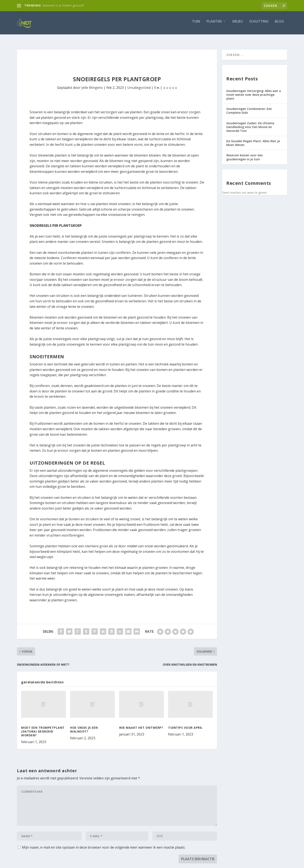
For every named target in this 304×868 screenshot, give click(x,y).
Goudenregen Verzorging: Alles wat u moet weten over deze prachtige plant (254, 91)
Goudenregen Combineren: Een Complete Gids (249, 107)
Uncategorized (139, 84)
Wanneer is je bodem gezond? (63, 5)
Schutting (259, 25)
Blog (279, 25)
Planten (214, 25)
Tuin (196, 25)
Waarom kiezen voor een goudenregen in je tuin (245, 153)
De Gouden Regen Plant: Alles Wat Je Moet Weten (253, 139)
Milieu (238, 25)
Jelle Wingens (92, 84)
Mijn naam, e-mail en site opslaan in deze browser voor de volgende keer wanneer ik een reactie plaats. (104, 844)
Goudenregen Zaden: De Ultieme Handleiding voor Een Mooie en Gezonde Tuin (250, 123)
